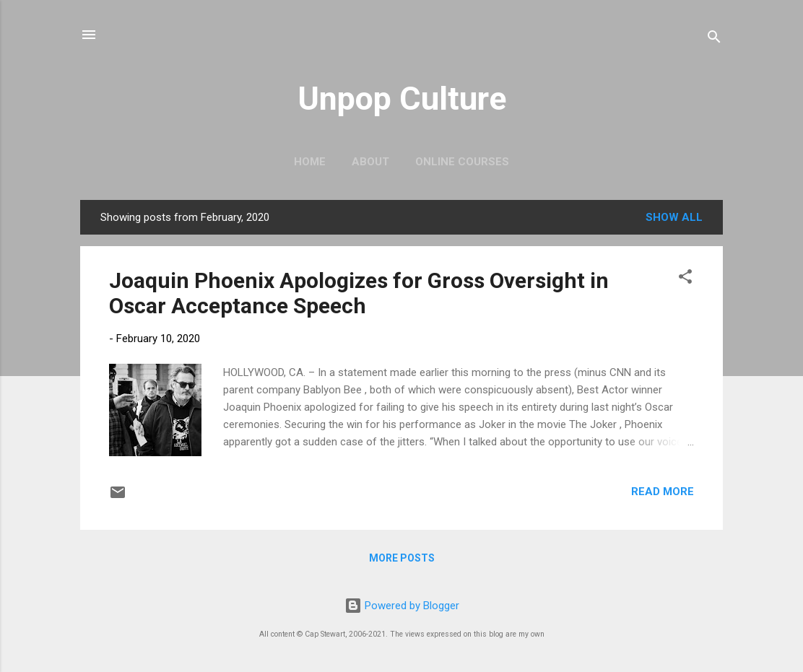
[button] (685, 279)
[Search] (714, 39)
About (370, 162)
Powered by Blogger (402, 606)
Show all (674, 217)
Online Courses (462, 162)
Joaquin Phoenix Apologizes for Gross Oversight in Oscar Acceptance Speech (359, 293)
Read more (663, 492)
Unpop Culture (402, 99)
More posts (402, 558)
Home (310, 162)
